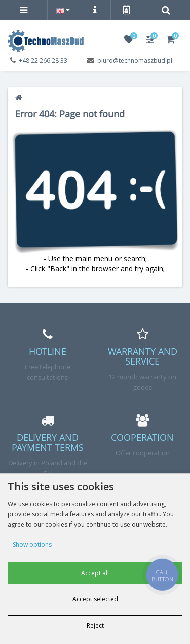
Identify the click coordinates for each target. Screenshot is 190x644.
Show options (32, 545)
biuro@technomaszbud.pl (135, 61)
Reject (95, 626)
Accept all (95, 573)
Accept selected (95, 599)
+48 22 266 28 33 (43, 61)
